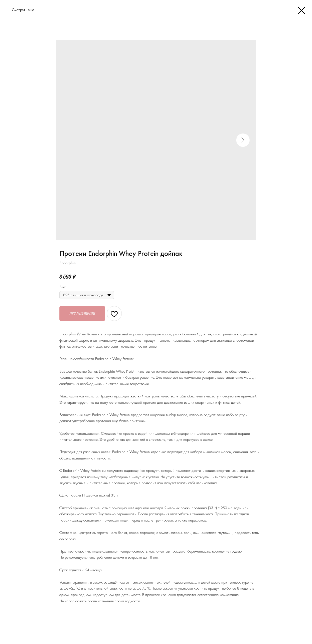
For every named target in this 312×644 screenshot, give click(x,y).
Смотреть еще (23, 10)
